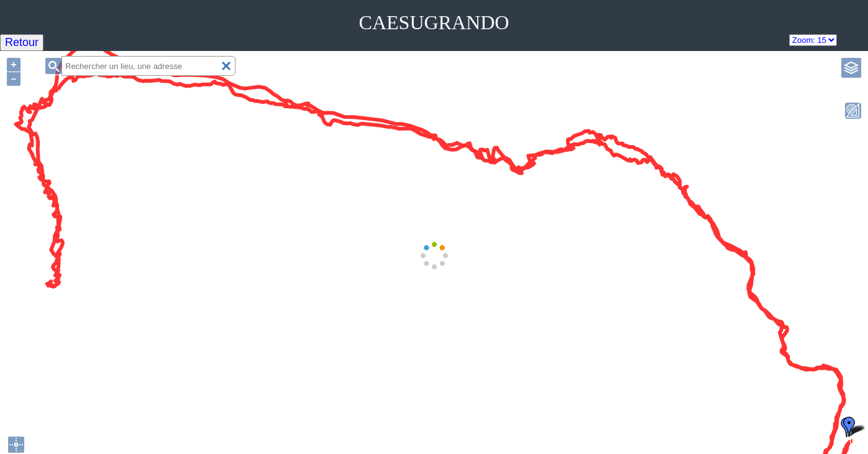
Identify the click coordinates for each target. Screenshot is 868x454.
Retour (22, 42)
